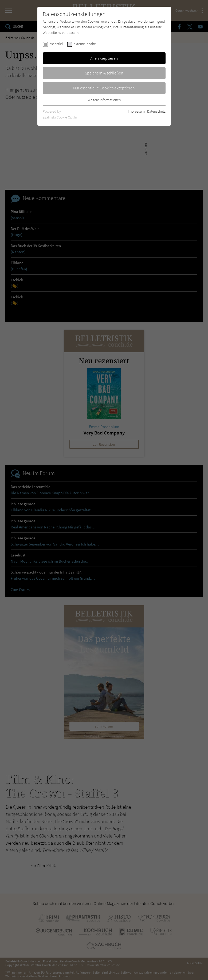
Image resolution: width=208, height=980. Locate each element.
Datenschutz (156, 111)
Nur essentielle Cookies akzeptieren (104, 88)
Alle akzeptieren (104, 58)
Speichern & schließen (104, 73)
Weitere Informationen (104, 100)
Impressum (136, 111)
